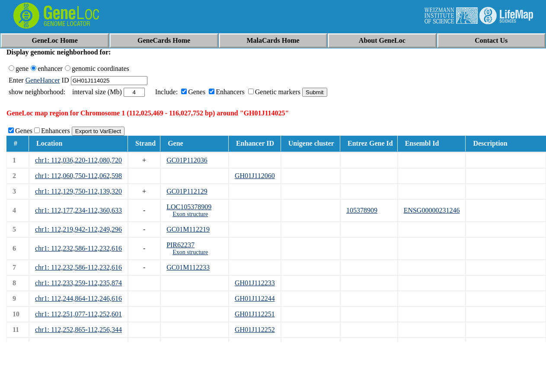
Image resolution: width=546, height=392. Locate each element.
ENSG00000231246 (432, 210)
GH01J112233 (255, 283)
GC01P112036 (187, 160)
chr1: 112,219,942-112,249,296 (78, 229)
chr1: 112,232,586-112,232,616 (78, 248)
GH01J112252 (255, 330)
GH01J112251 (255, 314)
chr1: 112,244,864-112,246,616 (78, 298)
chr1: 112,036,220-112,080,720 (78, 160)
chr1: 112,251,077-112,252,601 (78, 314)
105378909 (362, 210)
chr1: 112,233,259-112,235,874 (78, 283)
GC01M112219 (188, 229)
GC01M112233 (188, 267)
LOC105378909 (189, 207)
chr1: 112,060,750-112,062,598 (78, 176)
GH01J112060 (255, 176)
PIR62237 (180, 245)
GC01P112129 (187, 191)
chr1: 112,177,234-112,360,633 (78, 210)
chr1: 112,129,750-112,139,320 (78, 191)
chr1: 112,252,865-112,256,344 (78, 330)
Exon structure (190, 214)
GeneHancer (43, 80)
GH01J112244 (255, 298)
